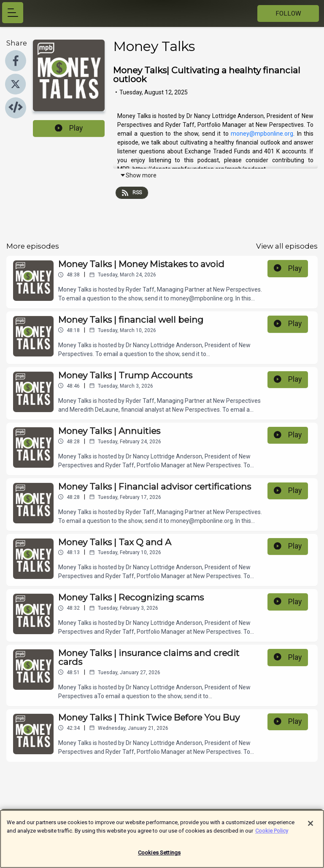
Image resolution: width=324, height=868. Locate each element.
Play (69, 128)
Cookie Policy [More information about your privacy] (272, 834)
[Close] (310, 827)
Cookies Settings (159, 856)
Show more (138, 175)
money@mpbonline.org (262, 134)
